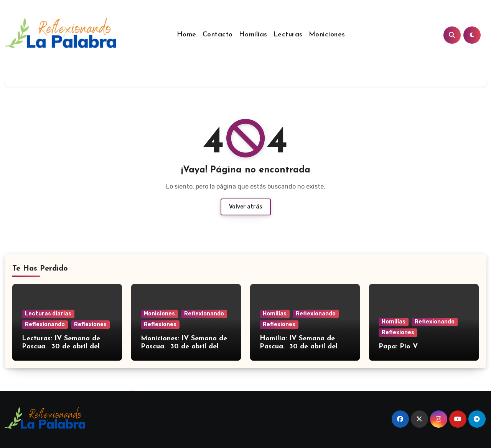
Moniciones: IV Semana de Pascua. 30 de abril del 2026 (184, 347)
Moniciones (327, 35)
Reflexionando (45, 324)
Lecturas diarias (48, 314)
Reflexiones (90, 324)
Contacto (218, 35)
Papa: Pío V (398, 347)
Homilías (253, 35)
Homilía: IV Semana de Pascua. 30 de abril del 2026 (299, 347)
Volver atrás (246, 207)
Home (187, 35)
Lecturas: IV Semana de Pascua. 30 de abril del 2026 (61, 347)
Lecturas (288, 35)
